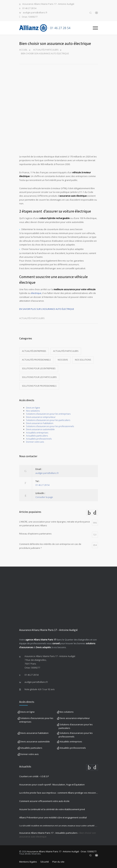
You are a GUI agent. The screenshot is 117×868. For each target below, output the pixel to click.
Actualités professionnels (36, 360)
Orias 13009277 (30, 17)
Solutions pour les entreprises (39, 368)
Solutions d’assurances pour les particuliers (48, 420)
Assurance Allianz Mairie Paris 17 (36, 833)
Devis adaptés (43, 647)
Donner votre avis (35, 442)
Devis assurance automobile (40, 429)
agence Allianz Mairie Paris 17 (41, 640)
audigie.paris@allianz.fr (35, 13)
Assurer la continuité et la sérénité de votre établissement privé (52, 809)
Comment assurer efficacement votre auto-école (44, 801)
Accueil (23, 50)
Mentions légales (28, 862)
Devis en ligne (33, 408)
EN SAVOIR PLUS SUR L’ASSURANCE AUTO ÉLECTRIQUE (47, 309)
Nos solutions (83, 360)
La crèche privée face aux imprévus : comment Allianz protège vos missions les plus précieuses (59, 793)
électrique (36, 293)
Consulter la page (44, 497)
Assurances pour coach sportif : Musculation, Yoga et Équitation (52, 785)
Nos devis (63, 360)
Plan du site (58, 862)
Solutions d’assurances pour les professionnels (50, 426)
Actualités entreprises (34, 351)
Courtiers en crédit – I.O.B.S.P (34, 776)
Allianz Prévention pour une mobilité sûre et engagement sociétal (53, 817)
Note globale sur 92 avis (40, 689)
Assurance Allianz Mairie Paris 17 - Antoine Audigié (48, 4)
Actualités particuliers (46, 50)
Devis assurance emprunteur (41, 417)
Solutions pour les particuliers (39, 377)
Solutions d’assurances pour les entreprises (48, 414)
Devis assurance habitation (40, 423)
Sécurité (45, 862)
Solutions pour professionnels (39, 386)
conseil (56, 643)
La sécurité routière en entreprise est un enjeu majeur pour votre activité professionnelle (59, 826)
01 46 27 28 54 (29, 8)
